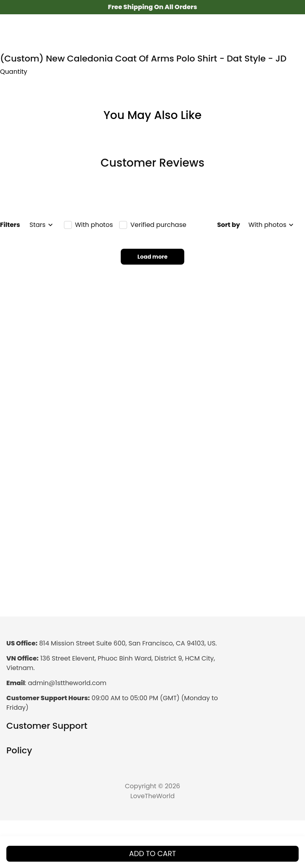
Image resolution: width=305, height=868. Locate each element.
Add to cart (152, 854)
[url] (67, 683)
